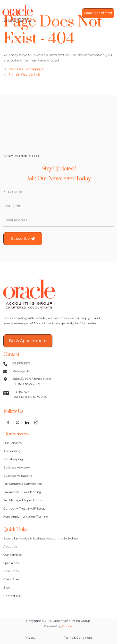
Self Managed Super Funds (23, 500)
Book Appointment (96, 13)
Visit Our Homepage (26, 69)
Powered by (58, 626)
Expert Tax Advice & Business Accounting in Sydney (41, 538)
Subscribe (23, 238)
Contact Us (12, 596)
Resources (11, 571)
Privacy (30, 638)
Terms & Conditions (78, 638)
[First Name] (58, 192)
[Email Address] (58, 220)
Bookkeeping (13, 459)
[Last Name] (58, 206)
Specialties (11, 563)
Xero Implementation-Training (26, 517)
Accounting (12, 451)
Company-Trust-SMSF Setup (24, 509)
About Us (10, 547)
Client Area (11, 579)
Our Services (13, 443)
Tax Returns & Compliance (23, 484)
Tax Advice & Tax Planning (22, 492)
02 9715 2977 (21, 363)
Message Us (21, 371)
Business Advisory (17, 468)
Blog (7, 588)
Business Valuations (18, 476)
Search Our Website (25, 75)
